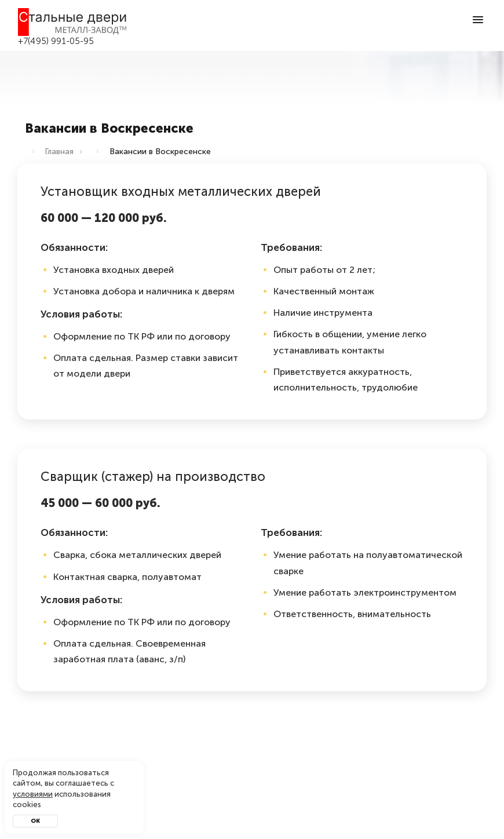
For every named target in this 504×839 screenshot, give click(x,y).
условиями (33, 794)
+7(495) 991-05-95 (56, 41)
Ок (35, 821)
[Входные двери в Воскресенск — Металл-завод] (73, 22)
